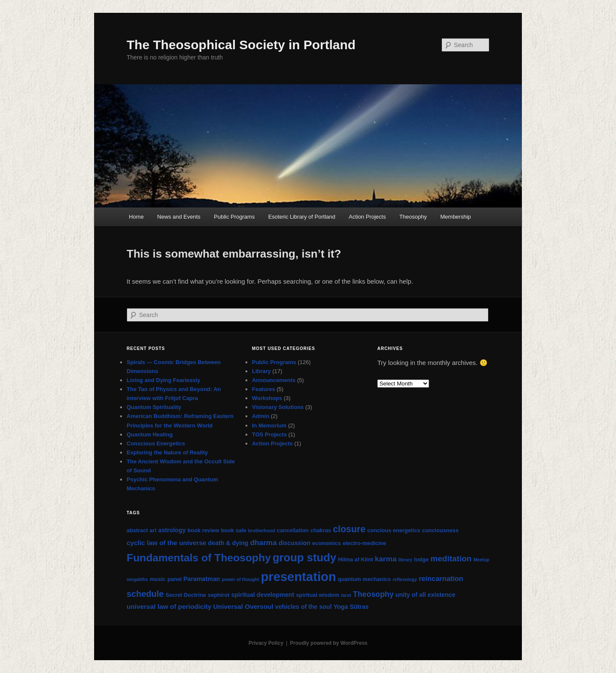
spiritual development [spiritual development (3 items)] (262, 595)
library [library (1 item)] (405, 560)
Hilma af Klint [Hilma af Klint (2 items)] (355, 559)
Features (264, 389)
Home (136, 217)
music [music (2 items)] (158, 579)
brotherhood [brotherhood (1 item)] (262, 531)
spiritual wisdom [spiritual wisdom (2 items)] (318, 595)
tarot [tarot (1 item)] (346, 595)
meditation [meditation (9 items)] (451, 559)
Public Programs (234, 217)
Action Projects (367, 217)
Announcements (274, 380)
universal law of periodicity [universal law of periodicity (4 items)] (169, 606)
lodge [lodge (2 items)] (421, 559)
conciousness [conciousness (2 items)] (440, 530)
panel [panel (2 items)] (174, 579)
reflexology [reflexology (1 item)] (405, 579)
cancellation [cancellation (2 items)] (293, 530)
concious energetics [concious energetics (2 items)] (394, 530)
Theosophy (413, 217)
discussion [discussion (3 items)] (294, 543)
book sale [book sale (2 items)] (234, 530)
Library (261, 371)
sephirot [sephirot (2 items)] (219, 595)
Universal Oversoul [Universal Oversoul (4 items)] (243, 606)
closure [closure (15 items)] (349, 529)
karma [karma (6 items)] (386, 559)
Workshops (267, 398)
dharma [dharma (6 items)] (264, 543)
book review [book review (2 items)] (203, 530)
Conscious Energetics (156, 443)
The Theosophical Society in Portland (241, 45)
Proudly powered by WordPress (329, 643)
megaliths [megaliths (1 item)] (137, 579)
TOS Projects (269, 434)
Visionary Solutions (278, 407)
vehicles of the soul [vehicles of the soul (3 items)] (303, 607)
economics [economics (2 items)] (327, 543)
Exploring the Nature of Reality (167, 452)
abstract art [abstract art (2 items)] (142, 530)
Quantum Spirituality (154, 407)
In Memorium (269, 425)
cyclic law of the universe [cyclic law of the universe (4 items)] (166, 543)
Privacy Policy (266, 643)
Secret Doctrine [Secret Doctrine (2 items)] (186, 595)
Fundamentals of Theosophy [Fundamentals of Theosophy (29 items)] (199, 558)
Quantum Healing (150, 434)
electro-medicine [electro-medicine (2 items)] (364, 543)
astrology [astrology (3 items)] (172, 530)
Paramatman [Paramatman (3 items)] (202, 579)
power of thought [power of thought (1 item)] (240, 579)
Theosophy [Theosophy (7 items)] (373, 594)
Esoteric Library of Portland (302, 217)
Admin (261, 416)
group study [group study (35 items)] (304, 557)
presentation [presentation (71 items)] (299, 577)
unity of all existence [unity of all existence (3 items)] (425, 595)
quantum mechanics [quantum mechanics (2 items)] (364, 579)
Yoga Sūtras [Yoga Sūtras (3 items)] (351, 607)
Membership (456, 217)
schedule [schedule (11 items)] (145, 594)
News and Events (179, 217)
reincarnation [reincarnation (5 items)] (441, 578)
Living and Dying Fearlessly (163, 380)
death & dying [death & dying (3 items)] (228, 543)
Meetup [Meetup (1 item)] (481, 560)
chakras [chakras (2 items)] (321, 530)
